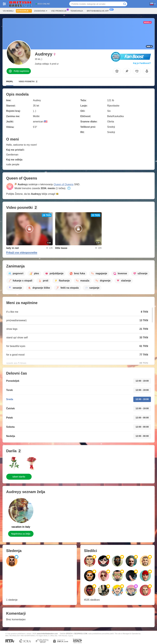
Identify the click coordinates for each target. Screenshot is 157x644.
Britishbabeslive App (99, 11)
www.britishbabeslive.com (47, 633)
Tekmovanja (77, 11)
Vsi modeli (8, 11)
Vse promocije (60, 11)
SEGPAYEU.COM (81, 634)
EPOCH (69, 634)
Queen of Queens (64, 184)
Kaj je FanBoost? (142, 63)
